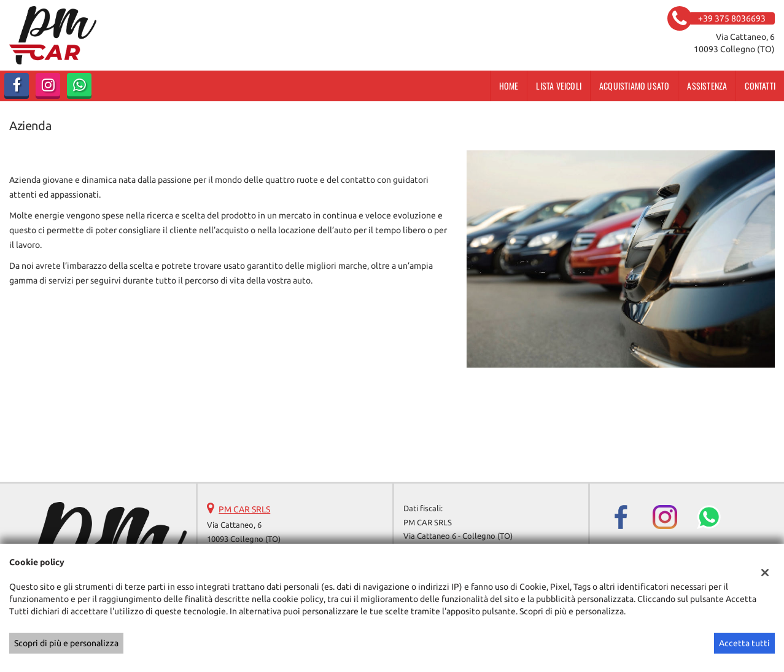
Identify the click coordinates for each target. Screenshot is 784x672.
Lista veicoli (559, 86)
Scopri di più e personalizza (66, 643)
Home (509, 86)
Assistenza (707, 86)
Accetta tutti (744, 643)
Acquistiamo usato (634, 86)
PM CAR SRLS (244, 509)
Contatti (760, 86)
